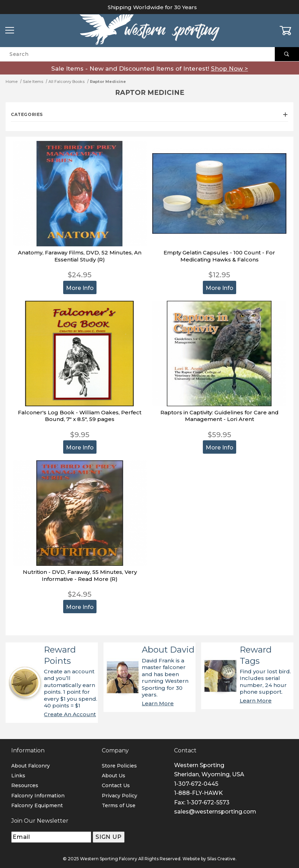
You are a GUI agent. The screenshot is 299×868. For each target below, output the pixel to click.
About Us (114, 776)
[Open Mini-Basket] (289, 31)
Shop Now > (230, 69)
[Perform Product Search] (287, 54)
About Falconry (31, 766)
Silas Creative (221, 859)
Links (18, 776)
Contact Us (116, 785)
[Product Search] (137, 54)
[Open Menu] (10, 31)
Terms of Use (119, 805)
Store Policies (119, 766)
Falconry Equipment (37, 805)
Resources (25, 785)
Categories (149, 114)
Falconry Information (38, 796)
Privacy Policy (119, 796)
